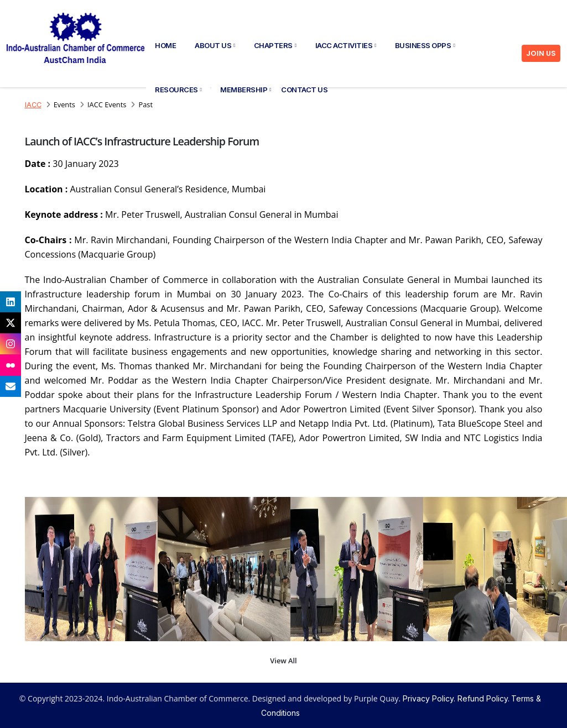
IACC (33, 105)
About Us (215, 45)
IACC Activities (346, 45)
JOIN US (541, 53)
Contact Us (304, 90)
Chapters (275, 45)
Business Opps (425, 45)
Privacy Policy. (429, 698)
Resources (178, 90)
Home (165, 45)
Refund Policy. (483, 698)
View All (283, 661)
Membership (246, 90)
